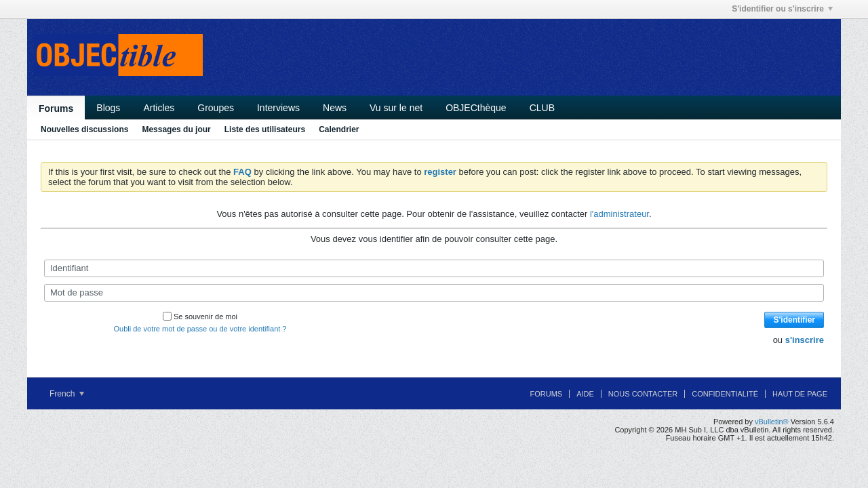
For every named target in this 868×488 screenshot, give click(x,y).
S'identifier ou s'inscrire (782, 9)
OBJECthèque (476, 108)
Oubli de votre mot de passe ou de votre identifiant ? (200, 329)
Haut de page (800, 394)
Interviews (278, 108)
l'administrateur (619, 214)
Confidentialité (725, 394)
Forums (56, 108)
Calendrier (339, 129)
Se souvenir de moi (200, 317)
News (335, 108)
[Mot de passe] (434, 293)
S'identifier (794, 320)
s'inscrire (805, 340)
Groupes (216, 108)
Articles (159, 108)
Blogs (108, 108)
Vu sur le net (396, 108)
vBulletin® (772, 422)
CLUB (542, 108)
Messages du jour (176, 129)
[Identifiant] (434, 268)
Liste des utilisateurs (265, 129)
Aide (585, 394)
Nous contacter (643, 394)
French (67, 394)
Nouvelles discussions (84, 129)
